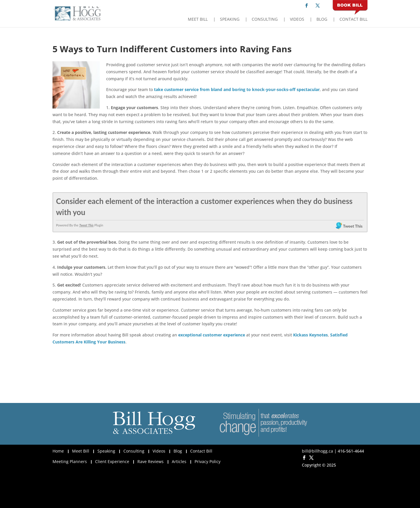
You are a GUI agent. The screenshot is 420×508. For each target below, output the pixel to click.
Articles (179, 461)
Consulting (265, 20)
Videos (297, 20)
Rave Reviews (150, 461)
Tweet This (86, 225)
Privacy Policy (208, 461)
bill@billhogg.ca (317, 451)
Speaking (230, 20)
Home (58, 451)
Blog (322, 20)
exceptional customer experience (212, 335)
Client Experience (112, 461)
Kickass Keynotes (310, 335)
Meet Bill (198, 20)
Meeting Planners (70, 461)
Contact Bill (353, 20)
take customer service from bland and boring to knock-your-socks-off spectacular (237, 89)
